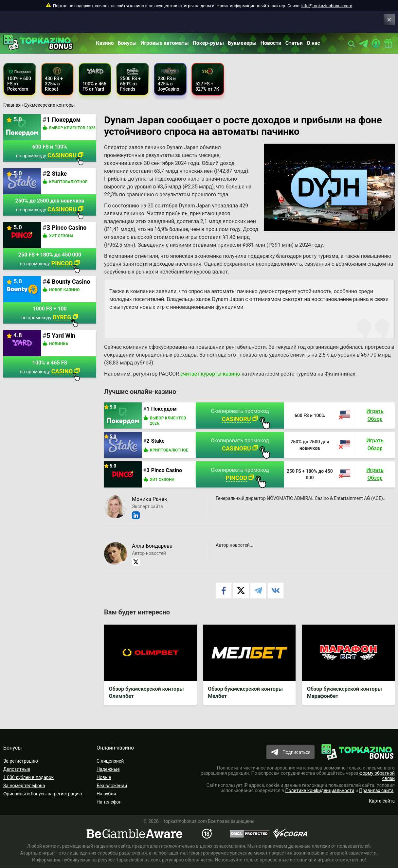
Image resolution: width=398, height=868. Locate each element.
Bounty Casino (71, 282)
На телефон (109, 802)
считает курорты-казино (210, 374)
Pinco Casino (167, 470)
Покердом (164, 409)
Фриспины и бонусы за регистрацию (43, 794)
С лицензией (110, 761)
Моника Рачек (149, 499)
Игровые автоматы (164, 43)
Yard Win (63, 336)
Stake (158, 441)
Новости (271, 43)
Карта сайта (382, 801)
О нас (313, 43)
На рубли (106, 794)
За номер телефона (24, 786)
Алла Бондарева (152, 546)
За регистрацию (21, 761)
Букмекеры (242, 43)
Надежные (108, 770)
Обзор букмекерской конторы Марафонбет (344, 693)
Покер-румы (208, 43)
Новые (104, 778)
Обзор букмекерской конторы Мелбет (246, 693)
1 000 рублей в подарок (28, 778)
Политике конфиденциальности (320, 791)
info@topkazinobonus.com (327, 6)
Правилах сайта (376, 791)
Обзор (375, 419)
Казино (105, 43)
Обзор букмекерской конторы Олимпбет (146, 693)
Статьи (294, 43)
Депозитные (17, 770)
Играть (375, 411)
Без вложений (112, 786)
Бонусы (127, 43)
